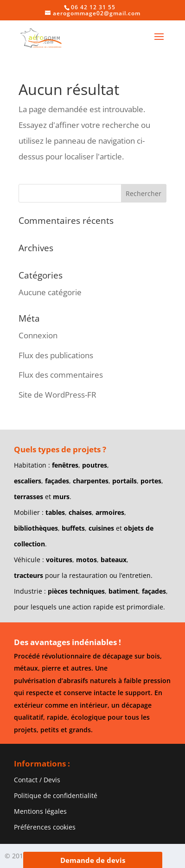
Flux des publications (56, 355)
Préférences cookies (45, 827)
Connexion (38, 335)
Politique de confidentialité (56, 795)
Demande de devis (93, 860)
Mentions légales (40, 811)
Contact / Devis (37, 780)
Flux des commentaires (61, 375)
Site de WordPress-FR (57, 395)
